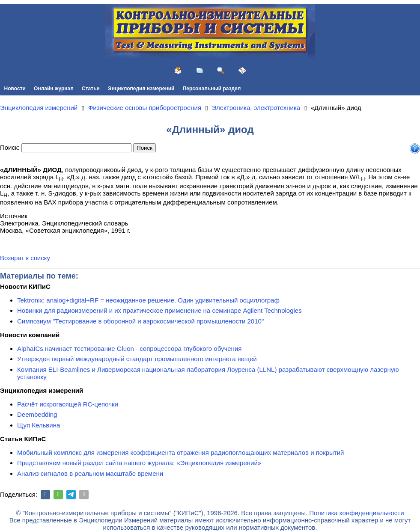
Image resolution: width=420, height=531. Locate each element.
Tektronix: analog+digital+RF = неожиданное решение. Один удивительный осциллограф (148, 300)
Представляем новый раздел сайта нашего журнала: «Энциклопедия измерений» (139, 463)
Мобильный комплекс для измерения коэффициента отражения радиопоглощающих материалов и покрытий (181, 452)
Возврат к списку (25, 258)
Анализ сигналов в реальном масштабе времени (90, 473)
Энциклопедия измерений (141, 89)
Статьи (91, 89)
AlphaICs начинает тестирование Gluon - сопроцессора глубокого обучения (129, 349)
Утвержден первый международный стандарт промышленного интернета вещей (137, 359)
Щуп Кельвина (39, 425)
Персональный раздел (212, 89)
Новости (15, 89)
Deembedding (37, 414)
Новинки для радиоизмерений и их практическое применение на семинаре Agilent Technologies (159, 310)
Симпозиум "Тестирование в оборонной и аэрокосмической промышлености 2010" (140, 321)
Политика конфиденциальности (356, 513)
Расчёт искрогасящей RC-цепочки (68, 404)
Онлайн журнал (54, 89)
